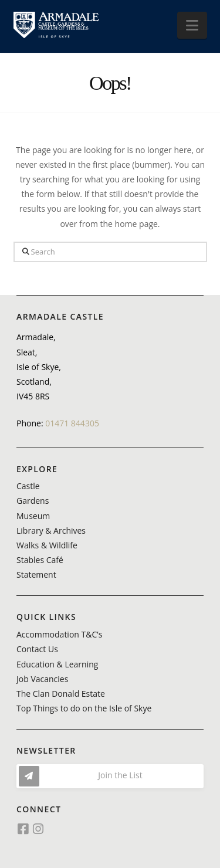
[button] (192, 25)
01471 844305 (72, 423)
